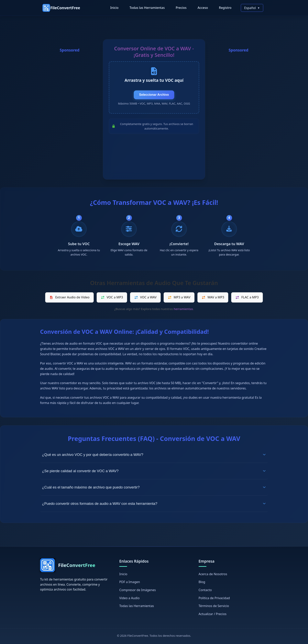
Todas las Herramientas (147, 8)
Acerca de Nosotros (213, 574)
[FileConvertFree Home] (61, 8)
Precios (181, 8)
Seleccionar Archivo (154, 95)
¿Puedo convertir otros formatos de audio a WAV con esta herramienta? (154, 504)
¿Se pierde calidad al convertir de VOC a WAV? (154, 471)
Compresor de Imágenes (137, 590)
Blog (202, 582)
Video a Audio (129, 598)
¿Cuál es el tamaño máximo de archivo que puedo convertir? (154, 487)
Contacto (205, 590)
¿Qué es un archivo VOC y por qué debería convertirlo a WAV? (154, 455)
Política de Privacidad (214, 598)
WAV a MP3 (213, 297)
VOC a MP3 (112, 297)
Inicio (114, 8)
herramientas (183, 309)
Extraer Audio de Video (69, 297)
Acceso (203, 8)
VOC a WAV (145, 297)
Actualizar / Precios (213, 614)
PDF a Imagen (130, 582)
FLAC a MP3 (247, 297)
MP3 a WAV (179, 297)
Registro (225, 8)
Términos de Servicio (214, 606)
